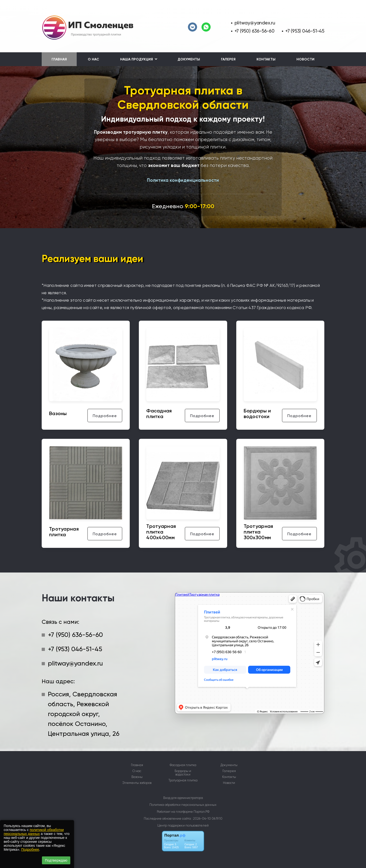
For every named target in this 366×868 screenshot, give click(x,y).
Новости (305, 59)
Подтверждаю (56, 860)
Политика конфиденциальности (183, 180)
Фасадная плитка (183, 765)
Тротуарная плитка (183, 780)
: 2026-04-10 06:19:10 (207, 819)
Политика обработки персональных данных (183, 805)
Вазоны (137, 777)
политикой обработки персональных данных (34, 832)
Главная (59, 59)
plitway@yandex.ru (255, 23)
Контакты (266, 59)
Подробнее (30, 850)
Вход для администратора (183, 798)
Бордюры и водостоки (183, 773)
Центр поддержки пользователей (183, 825)
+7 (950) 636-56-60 (255, 31)
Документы (189, 59)
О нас (93, 59)
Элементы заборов (137, 783)
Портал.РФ (201, 812)
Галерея (228, 59)
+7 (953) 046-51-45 (305, 31)
